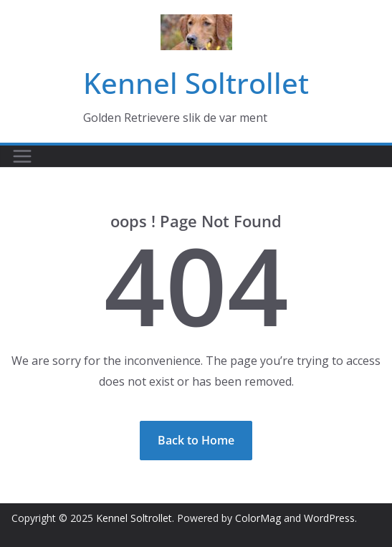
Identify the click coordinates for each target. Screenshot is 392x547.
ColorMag (258, 518)
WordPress (329, 518)
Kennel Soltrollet (196, 83)
